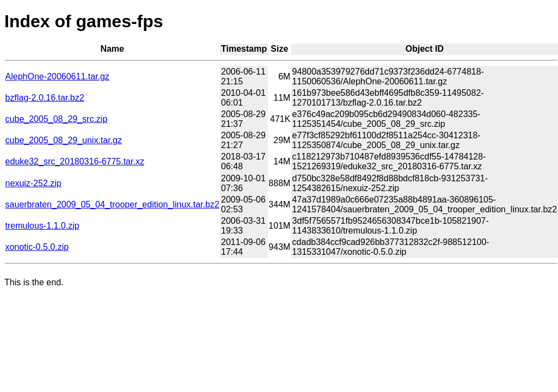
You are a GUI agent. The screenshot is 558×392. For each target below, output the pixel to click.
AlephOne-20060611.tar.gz (57, 76)
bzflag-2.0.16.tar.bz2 (45, 98)
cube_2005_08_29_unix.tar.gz (64, 140)
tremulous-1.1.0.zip (42, 226)
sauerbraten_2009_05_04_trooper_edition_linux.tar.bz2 (112, 204)
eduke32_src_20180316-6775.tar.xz (75, 161)
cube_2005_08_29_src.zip (57, 119)
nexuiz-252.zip (33, 183)
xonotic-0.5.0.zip (37, 247)
